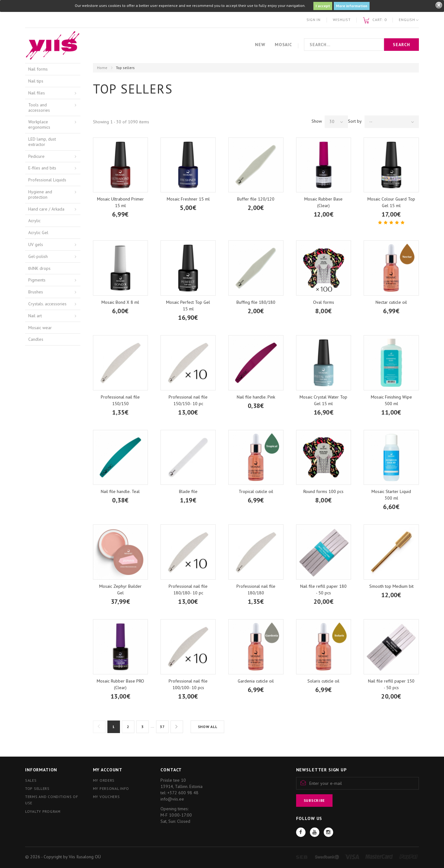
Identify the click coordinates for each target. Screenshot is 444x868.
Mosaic (283, 45)
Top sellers (37, 788)
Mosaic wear (40, 328)
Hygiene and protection (40, 194)
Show (317, 121)
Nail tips (36, 81)
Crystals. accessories (47, 304)
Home (102, 68)
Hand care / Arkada (46, 209)
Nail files (37, 93)
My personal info (111, 788)
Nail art (35, 316)
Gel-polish (38, 256)
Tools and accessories (39, 107)
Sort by (355, 121)
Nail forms (38, 69)
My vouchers (106, 797)
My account (108, 770)
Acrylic (34, 221)
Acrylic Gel (38, 233)
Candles (36, 339)
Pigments (37, 280)
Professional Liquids (47, 180)
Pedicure (36, 156)
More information (352, 6)
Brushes (36, 292)
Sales (31, 780)
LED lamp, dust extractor (42, 142)
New (260, 45)
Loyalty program (43, 811)
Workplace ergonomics (39, 124)
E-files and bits (42, 168)
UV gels (36, 244)
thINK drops (39, 268)
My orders (104, 780)
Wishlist (342, 20)
